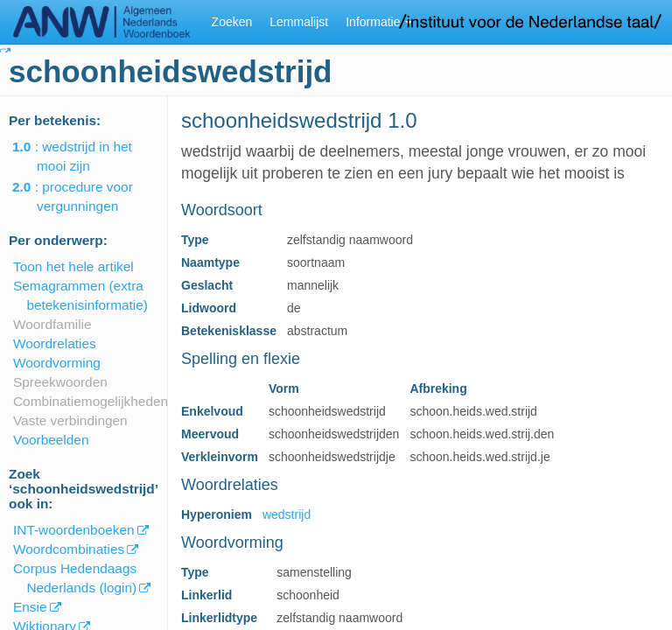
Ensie (30, 607)
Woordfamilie (52, 324)
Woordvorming (57, 363)
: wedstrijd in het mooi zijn (84, 156)
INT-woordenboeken (74, 530)
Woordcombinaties (69, 549)
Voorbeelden (51, 440)
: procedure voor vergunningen (85, 196)
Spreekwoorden (60, 382)
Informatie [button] (379, 22)
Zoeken (232, 22)
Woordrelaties (55, 343)
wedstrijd (287, 514)
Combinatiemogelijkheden (91, 401)
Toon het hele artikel (73, 266)
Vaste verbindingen (70, 420)
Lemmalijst (299, 22)
